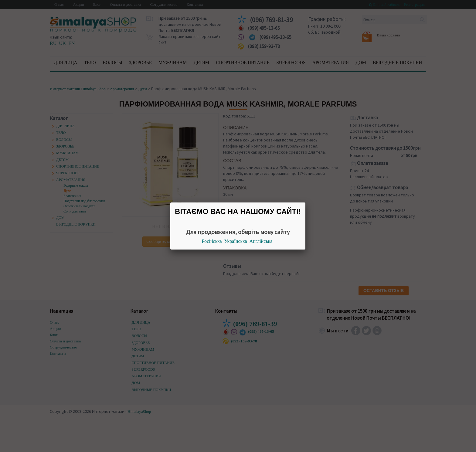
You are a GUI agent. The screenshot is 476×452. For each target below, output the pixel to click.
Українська (236, 241)
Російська (212, 241)
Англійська (261, 241)
